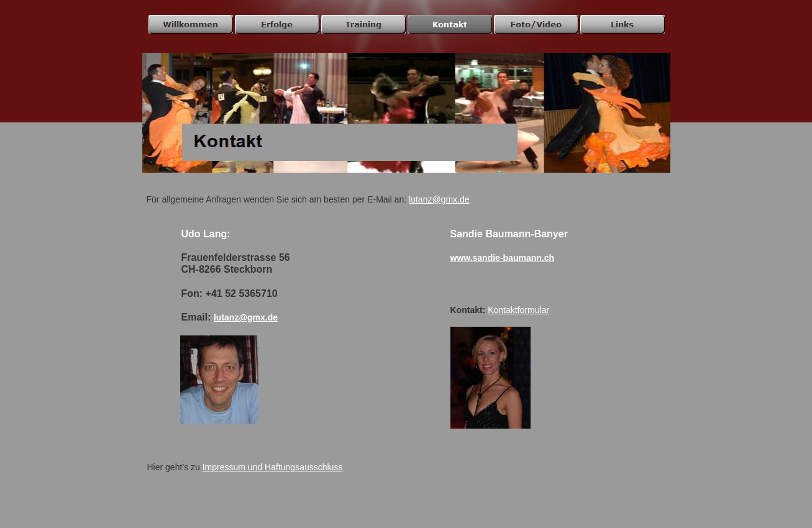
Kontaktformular (518, 310)
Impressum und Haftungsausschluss (273, 467)
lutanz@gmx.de (439, 199)
